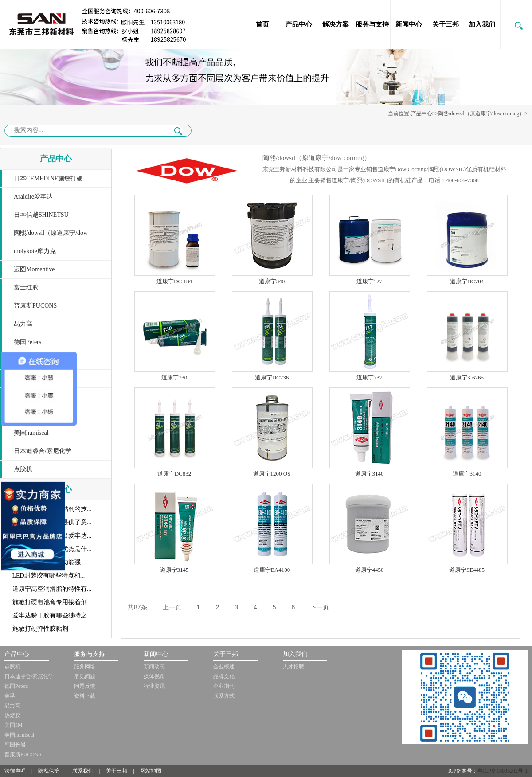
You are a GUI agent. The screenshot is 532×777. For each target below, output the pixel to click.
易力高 (23, 324)
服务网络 (85, 667)
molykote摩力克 (35, 251)
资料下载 (85, 696)
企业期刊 (224, 686)
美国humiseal (31, 433)
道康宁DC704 (467, 281)
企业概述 (224, 667)
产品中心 (299, 24)
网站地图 (151, 771)
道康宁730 (174, 377)
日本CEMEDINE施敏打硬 (48, 178)
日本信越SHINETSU (41, 215)
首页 (262, 24)
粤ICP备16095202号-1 (503, 771)
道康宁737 (370, 377)
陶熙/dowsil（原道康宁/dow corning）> (483, 113)
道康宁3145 (174, 570)
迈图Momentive (34, 269)
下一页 (320, 607)
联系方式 (224, 696)
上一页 (172, 607)
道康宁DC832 (174, 474)
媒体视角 (154, 676)
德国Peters (27, 342)
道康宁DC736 (272, 377)
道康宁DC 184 (174, 281)
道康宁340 (272, 281)
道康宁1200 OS (272, 474)
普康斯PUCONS (35, 306)
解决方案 (336, 24)
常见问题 (85, 676)
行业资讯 (154, 686)
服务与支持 (372, 24)
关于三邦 (446, 24)
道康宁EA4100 (272, 570)
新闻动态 (154, 667)
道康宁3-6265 (467, 377)
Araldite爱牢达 (33, 197)
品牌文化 (224, 676)
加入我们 (482, 24)
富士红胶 (26, 287)
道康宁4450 (370, 570)
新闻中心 (409, 24)
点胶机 (23, 469)
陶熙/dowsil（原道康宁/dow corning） (44, 236)
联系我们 (83, 771)
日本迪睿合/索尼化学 (43, 451)
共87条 (137, 607)
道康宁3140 (370, 474)
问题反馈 (85, 686)
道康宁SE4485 (467, 570)
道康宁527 (370, 281)
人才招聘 (293, 667)
